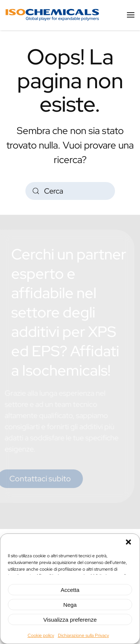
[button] (128, 541)
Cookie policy (41, 635)
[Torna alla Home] (52, 15)
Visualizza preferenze (70, 620)
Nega (70, 605)
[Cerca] (70, 191)
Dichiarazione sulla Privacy (83, 635)
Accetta (70, 590)
